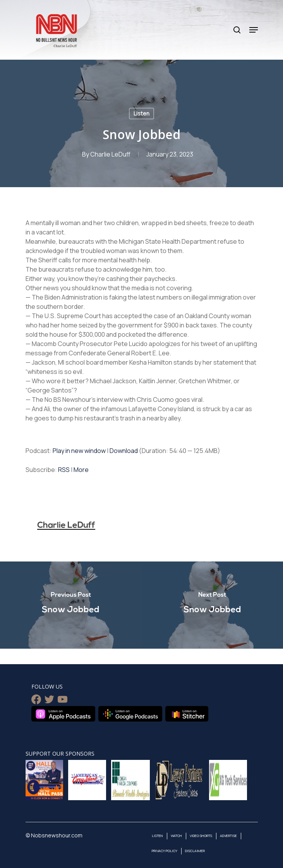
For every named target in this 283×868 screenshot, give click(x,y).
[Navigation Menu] (254, 30)
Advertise (228, 836)
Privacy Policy (165, 851)
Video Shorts (201, 836)
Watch (176, 836)
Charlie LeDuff (110, 154)
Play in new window (79, 451)
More (81, 470)
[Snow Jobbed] (71, 605)
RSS (64, 470)
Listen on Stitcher (187, 714)
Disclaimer (195, 851)
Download (124, 451)
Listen (141, 113)
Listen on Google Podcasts (130, 714)
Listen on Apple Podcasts (63, 714)
